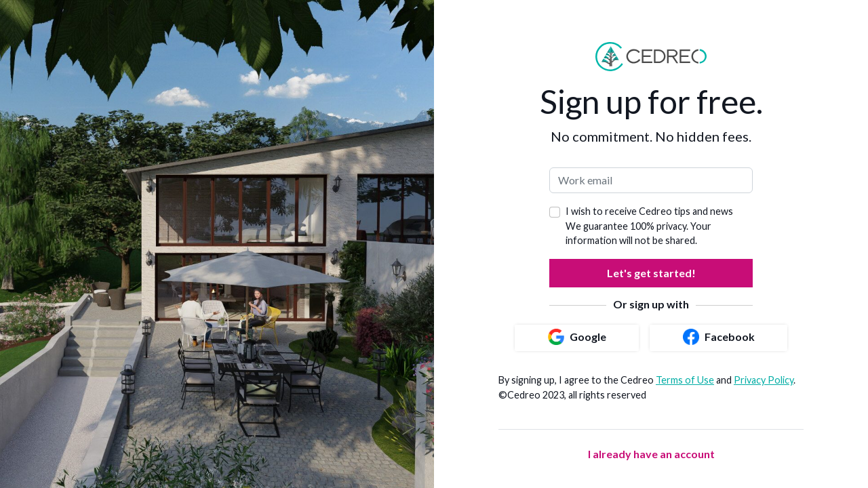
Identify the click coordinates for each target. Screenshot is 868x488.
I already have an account (651, 454)
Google (577, 337)
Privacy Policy (764, 380)
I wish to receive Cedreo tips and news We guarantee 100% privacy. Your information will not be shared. (649, 226)
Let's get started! (651, 273)
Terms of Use (685, 380)
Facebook (719, 337)
